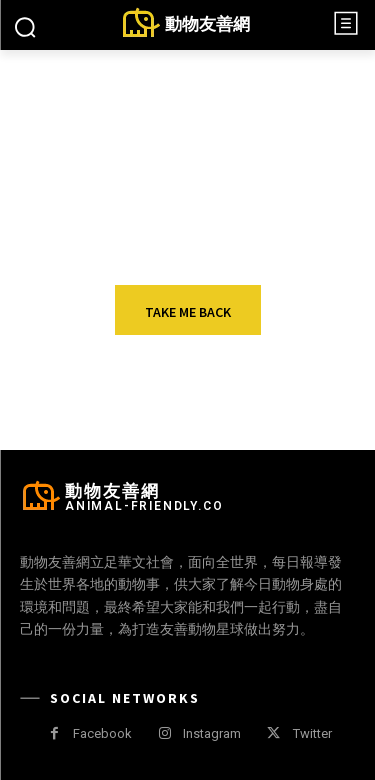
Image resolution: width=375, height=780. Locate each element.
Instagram (212, 733)
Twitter (312, 733)
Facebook (102, 733)
